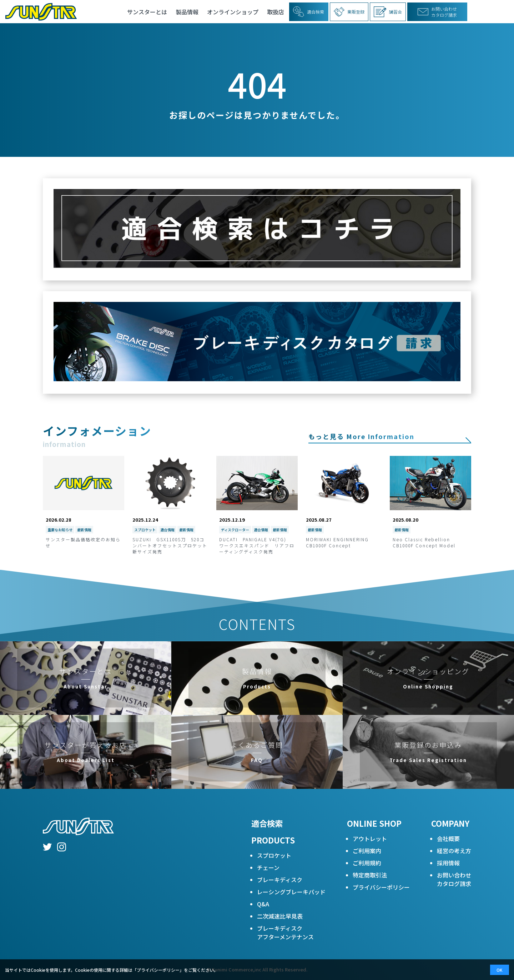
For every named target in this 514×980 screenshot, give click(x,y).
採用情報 (448, 863)
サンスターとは (147, 12)
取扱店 (276, 12)
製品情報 (187, 12)
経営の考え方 (454, 851)
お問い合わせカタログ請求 (454, 879)
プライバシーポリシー (381, 887)
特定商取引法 (370, 875)
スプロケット (274, 855)
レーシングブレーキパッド (291, 892)
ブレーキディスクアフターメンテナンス (285, 932)
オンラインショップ (233, 12)
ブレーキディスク (280, 880)
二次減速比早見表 (280, 916)
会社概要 (448, 839)
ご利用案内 (367, 851)
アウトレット (370, 839)
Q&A (263, 904)
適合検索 (267, 823)
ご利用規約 (367, 863)
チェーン (268, 867)
